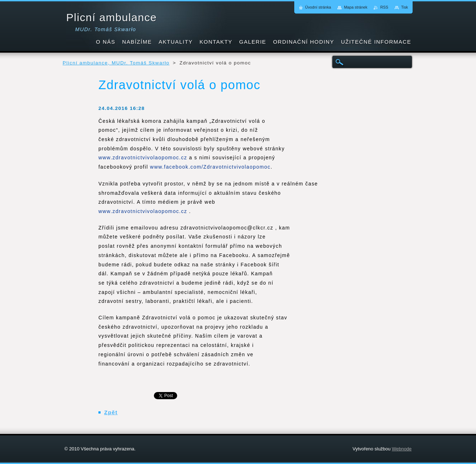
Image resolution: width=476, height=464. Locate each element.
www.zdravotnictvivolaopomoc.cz (143, 158)
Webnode (402, 449)
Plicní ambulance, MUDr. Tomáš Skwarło (116, 63)
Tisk (405, 7)
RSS (384, 7)
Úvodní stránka (318, 7)
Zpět (111, 412)
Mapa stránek (356, 7)
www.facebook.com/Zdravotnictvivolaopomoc (210, 167)
